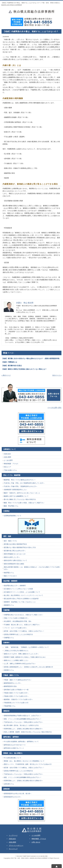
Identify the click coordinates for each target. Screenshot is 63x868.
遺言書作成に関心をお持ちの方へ (15, 551)
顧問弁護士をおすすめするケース (15, 745)
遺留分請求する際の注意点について (15, 560)
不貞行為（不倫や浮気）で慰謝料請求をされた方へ (20, 486)
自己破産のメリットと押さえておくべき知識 (18, 589)
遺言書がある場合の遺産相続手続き (15, 544)
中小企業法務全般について (13, 758)
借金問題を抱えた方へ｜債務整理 (15, 586)
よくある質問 (8, 460)
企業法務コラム (9, 784)
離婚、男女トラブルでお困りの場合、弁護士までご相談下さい (24, 503)
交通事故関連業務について (13, 516)
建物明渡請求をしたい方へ (13, 683)
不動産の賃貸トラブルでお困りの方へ (16, 693)
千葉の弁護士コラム (10, 470)
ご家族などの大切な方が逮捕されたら (16, 651)
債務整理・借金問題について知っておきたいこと (20, 602)
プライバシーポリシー (16, 845)
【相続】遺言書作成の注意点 (12, 366)
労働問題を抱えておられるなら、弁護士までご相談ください (23, 615)
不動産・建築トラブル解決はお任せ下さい (18, 680)
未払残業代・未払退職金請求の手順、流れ (18, 621)
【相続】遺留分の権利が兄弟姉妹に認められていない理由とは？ (24, 369)
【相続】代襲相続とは (9, 362)
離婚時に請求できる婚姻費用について (16, 496)
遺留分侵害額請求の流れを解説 (14, 564)
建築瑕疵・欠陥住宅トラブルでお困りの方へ (18, 699)
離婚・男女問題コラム (11, 506)
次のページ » (57, 375)
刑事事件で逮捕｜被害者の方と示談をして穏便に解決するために (25, 657)
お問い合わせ (36, 842)
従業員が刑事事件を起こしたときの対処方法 (18, 634)
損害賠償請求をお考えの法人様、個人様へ (18, 794)
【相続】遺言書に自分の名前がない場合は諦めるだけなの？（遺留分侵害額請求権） (31, 358)
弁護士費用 (7, 457)
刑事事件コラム (9, 670)
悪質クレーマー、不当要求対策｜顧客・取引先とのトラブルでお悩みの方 (28, 764)
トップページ (13, 835)
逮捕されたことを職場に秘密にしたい (16, 660)
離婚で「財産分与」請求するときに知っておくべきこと (22, 493)
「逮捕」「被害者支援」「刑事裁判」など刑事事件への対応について (26, 647)
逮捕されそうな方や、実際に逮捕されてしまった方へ (21, 654)
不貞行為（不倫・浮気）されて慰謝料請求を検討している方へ (24, 483)
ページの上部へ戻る (54, 408)
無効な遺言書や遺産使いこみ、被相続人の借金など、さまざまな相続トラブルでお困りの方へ (32, 568)
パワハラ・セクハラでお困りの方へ (15, 628)
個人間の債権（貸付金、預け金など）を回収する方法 (21, 725)
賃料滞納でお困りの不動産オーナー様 (16, 690)
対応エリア (7, 467)
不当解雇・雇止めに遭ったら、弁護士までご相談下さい (22, 625)
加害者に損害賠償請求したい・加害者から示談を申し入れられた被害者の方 (28, 667)
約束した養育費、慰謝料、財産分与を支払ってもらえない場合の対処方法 (28, 732)
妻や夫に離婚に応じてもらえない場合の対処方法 (20, 499)
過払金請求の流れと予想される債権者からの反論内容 (21, 599)
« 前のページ (6, 375)
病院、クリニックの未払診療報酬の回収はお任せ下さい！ (23, 719)
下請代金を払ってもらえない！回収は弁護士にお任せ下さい (23, 722)
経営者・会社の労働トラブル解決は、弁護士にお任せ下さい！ (24, 631)
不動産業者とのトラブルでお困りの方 (16, 703)
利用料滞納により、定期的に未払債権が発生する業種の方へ (23, 729)
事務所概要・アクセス (11, 464)
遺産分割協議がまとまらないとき (15, 554)
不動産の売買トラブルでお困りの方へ (16, 696)
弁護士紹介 (7, 454)
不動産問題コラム (10, 706)
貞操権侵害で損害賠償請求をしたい (15, 490)
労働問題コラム (9, 638)
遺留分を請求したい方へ (12, 557)
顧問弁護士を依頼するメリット (14, 748)
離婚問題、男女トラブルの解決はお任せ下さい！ (20, 480)
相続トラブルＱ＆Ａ (10, 576)
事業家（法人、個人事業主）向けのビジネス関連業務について (24, 761)
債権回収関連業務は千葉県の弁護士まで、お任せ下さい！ (23, 716)
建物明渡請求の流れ (10, 686)
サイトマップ (13, 849)
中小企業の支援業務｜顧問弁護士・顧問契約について (21, 742)
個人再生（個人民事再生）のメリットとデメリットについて (23, 595)
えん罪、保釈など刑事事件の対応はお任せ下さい (20, 664)
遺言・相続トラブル (10, 541)
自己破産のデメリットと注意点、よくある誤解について (22, 592)
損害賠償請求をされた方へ (13, 797)
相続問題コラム (9, 573)
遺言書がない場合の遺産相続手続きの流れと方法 (20, 547)
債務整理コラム (9, 605)
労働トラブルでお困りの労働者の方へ (16, 618)
